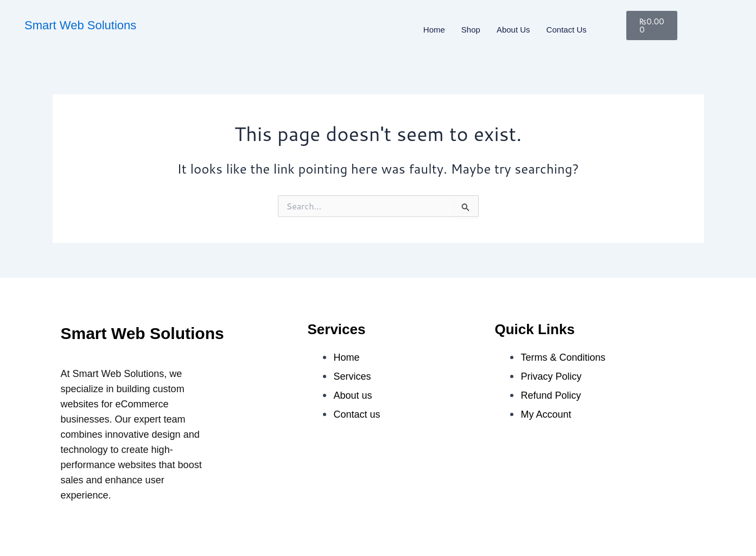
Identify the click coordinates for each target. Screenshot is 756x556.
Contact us (567, 30)
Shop (471, 30)
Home (434, 30)
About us (513, 30)
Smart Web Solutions (80, 25)
